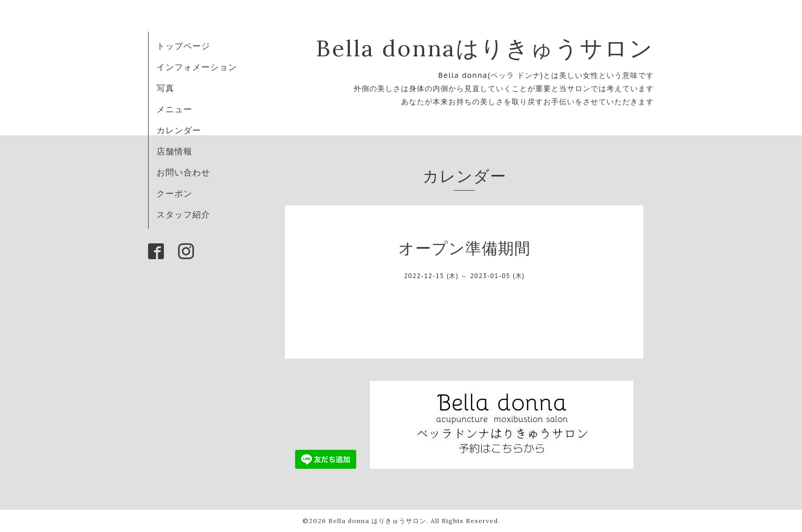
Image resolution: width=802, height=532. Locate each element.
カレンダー (179, 130)
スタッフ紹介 (183, 214)
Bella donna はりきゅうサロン (377, 521)
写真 (165, 88)
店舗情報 (174, 151)
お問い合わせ (183, 172)
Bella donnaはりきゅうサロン (485, 48)
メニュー (174, 109)
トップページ (183, 46)
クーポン (174, 193)
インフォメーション (197, 67)
